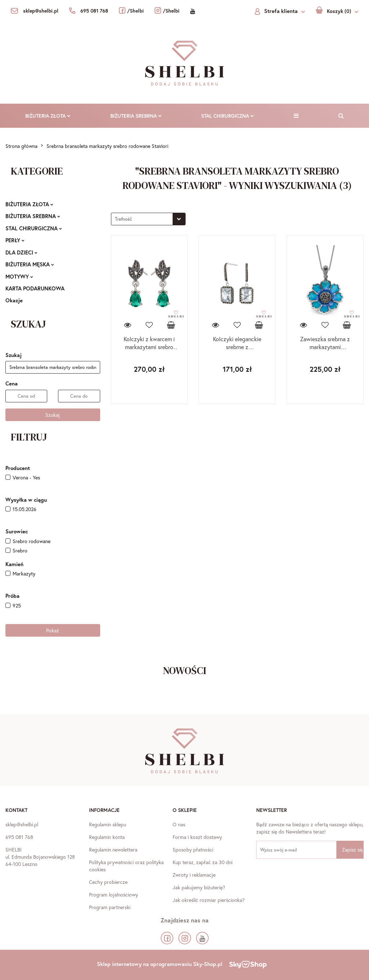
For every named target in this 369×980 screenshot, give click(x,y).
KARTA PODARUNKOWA (35, 288)
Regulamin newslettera (113, 850)
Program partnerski (110, 907)
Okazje (14, 300)
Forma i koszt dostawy (197, 837)
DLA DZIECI (21, 252)
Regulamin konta (107, 837)
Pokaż (53, 630)
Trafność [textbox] (123, 219)
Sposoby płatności (193, 850)
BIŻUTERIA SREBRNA (136, 116)
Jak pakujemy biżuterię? (199, 887)
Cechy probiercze (108, 882)
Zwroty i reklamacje (194, 875)
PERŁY (15, 240)
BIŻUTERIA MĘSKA (30, 264)
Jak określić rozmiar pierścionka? (209, 900)
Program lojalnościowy (114, 895)
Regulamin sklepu (108, 824)
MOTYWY (19, 276)
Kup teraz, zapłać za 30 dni (203, 862)
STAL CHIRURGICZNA (228, 116)
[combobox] (148, 219)
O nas (179, 824)
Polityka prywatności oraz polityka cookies (126, 866)
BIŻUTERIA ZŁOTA (48, 116)
